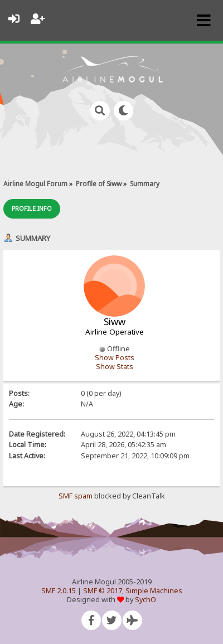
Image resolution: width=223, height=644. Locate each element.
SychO (146, 600)
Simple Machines (154, 591)
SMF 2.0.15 (59, 591)
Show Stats (115, 367)
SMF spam (76, 496)
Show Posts (115, 358)
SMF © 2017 (103, 591)
